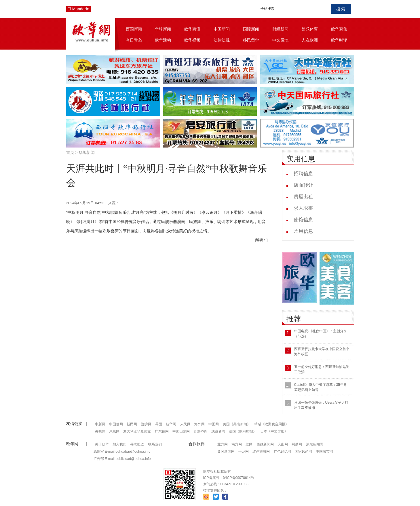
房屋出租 (303, 197)
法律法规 (222, 40)
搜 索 (341, 9)
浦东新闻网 (315, 444)
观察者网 (218, 431)
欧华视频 (192, 40)
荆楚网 (297, 444)
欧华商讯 (192, 29)
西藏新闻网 (265, 444)
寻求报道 (137, 444)
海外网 (199, 424)
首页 (70, 152)
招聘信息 (303, 174)
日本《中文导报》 (274, 431)
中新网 (100, 424)
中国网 (214, 424)
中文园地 (280, 40)
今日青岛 (134, 40)
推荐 (294, 319)
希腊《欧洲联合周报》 (271, 424)
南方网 (237, 444)
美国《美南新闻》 (237, 424)
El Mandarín (78, 9)
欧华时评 (339, 40)
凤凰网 (114, 431)
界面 (159, 424)
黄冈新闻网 (226, 452)
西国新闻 (134, 29)
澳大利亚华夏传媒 (137, 431)
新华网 (171, 424)
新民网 (132, 424)
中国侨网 (116, 424)
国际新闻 (251, 29)
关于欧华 (102, 444)
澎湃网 (146, 424)
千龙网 (244, 452)
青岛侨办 (200, 431)
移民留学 (251, 40)
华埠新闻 (163, 29)
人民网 (185, 424)
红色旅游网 (261, 452)
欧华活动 (163, 40)
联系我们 (155, 444)
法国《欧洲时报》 (243, 431)
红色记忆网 (282, 452)
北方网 (223, 444)
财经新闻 (280, 29)
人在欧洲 (310, 40)
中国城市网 (324, 452)
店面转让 (303, 185)
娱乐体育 (310, 29)
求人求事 (303, 208)
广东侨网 (162, 431)
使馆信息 (303, 220)
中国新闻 (222, 29)
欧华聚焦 (339, 29)
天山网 (283, 444)
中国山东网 (181, 431)
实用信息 (301, 159)
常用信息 (303, 231)
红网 (249, 444)
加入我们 (119, 444)
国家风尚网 (303, 452)
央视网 (100, 431)
